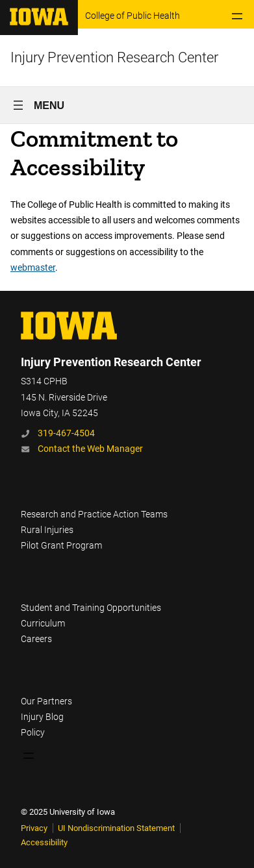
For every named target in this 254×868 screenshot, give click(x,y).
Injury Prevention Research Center (114, 57)
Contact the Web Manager (90, 449)
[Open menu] (237, 16)
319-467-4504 (66, 433)
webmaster (33, 267)
